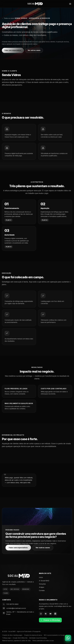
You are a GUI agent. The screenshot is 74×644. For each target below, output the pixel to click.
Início (41, 577)
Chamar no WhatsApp (50, 620)
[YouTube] (50, 614)
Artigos (42, 587)
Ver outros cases (34, 50)
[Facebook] (46, 614)
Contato (42, 590)
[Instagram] (41, 614)
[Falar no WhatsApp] (68, 638)
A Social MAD (44, 581)
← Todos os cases (8, 18)
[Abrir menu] (70, 4)
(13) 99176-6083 (12, 604)
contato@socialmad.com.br (16, 608)
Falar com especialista (13, 50)
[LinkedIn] (55, 614)
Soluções (42, 584)
